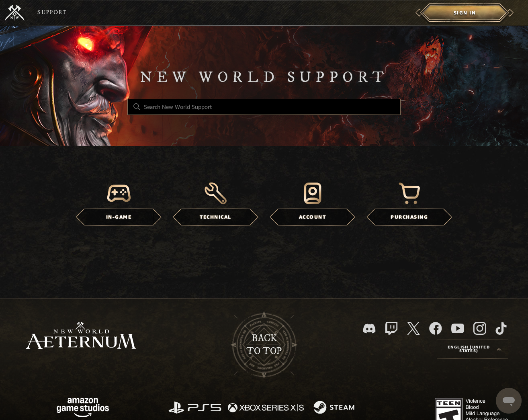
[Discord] (369, 329)
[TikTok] (501, 328)
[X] (413, 328)
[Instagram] (480, 328)
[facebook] (436, 328)
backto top (264, 345)
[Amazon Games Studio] (83, 409)
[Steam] (335, 408)
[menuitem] (465, 13)
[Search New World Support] (264, 107)
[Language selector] (473, 349)
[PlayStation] (195, 408)
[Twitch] (391, 328)
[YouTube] (458, 328)
